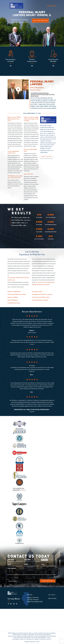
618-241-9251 (52, 598)
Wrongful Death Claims (14, 303)
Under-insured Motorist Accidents (17, 295)
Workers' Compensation (14, 292)
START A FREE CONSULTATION (40, 21)
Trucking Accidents (37, 292)
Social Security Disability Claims (41, 297)
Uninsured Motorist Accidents (40, 300)
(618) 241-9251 (52, 6)
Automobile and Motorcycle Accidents (42, 295)
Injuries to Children (13, 297)
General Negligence (13, 300)
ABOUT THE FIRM (47, 157)
